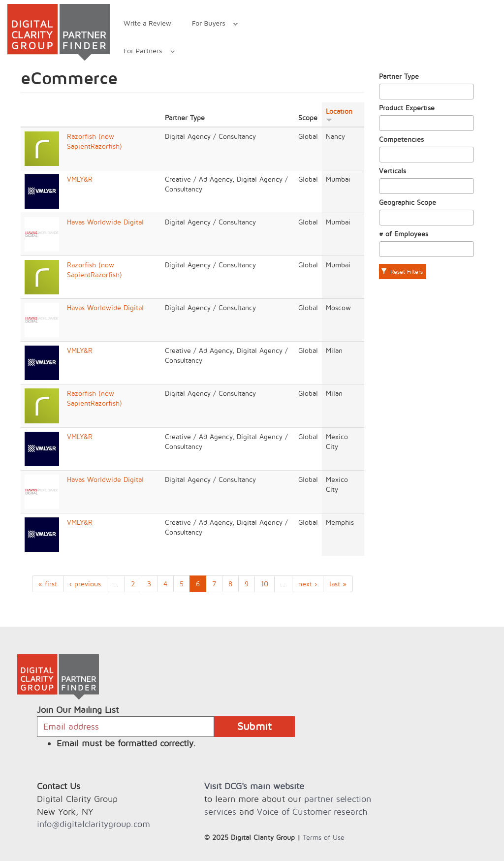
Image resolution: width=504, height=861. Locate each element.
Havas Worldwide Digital (105, 222)
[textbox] (385, 92)
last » (338, 584)
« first (48, 584)
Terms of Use (324, 837)
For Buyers (210, 24)
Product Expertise (407, 108)
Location (339, 115)
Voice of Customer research (312, 812)
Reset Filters (402, 271)
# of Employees (404, 234)
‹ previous (85, 584)
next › (308, 584)
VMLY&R (80, 179)
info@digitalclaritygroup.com (94, 824)
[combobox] (427, 92)
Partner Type (399, 76)
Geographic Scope (408, 202)
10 (265, 584)
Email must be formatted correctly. (126, 743)
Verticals (393, 171)
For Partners (144, 52)
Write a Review (147, 23)
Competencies (401, 139)
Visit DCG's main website (254, 786)
